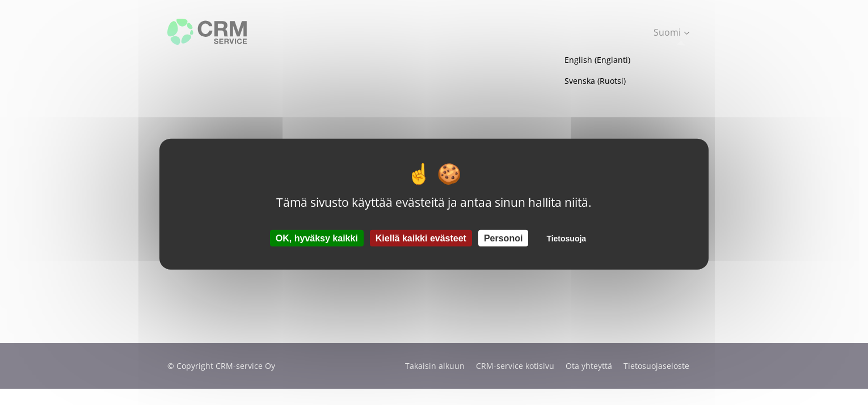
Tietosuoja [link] (566, 238)
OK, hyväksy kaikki (317, 238)
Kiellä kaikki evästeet (421, 238)
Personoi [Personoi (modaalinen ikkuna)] (503, 238)
